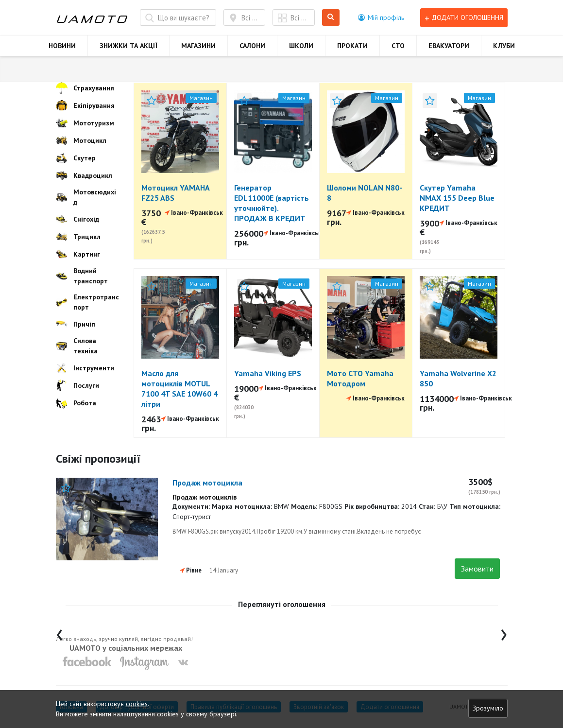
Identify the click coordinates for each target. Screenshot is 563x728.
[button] (381, 17)
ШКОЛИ (301, 46)
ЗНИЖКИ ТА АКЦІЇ (128, 46)
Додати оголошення (464, 18)
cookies (137, 704)
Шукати (331, 18)
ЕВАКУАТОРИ (449, 46)
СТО (398, 46)
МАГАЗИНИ (198, 46)
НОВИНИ (62, 46)
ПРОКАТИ (352, 46)
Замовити (477, 569)
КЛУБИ (504, 46)
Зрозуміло (488, 708)
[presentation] (60, 633)
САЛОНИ (252, 46)
